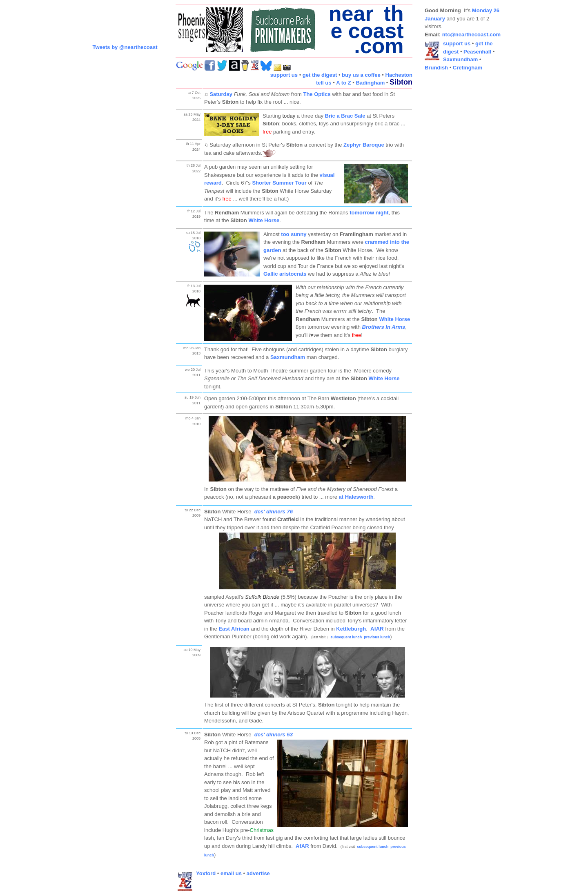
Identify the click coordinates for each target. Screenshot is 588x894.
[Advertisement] (457, 200)
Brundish (436, 68)
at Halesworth (356, 497)
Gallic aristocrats (285, 274)
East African (234, 629)
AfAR (377, 629)
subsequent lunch (346, 637)
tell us (324, 83)
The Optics (317, 94)
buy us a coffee (361, 75)
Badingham (370, 83)
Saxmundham (288, 357)
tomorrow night (369, 213)
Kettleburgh (351, 629)
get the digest (320, 75)
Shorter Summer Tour (279, 183)
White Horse (264, 220)
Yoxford (206, 873)
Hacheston (399, 75)
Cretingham (468, 68)
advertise (258, 873)
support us (284, 75)
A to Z (343, 83)
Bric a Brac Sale (345, 116)
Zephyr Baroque (364, 145)
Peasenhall (477, 52)
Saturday (221, 94)
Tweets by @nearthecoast (125, 47)
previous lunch (377, 637)
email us (231, 873)
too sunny (294, 234)
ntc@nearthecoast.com (471, 35)
